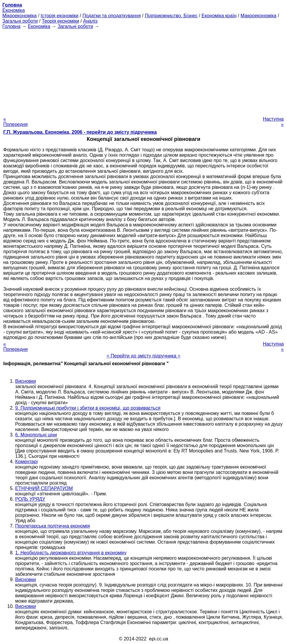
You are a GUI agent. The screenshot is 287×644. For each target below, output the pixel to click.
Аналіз (90, 21)
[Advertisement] (143, 71)
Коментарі (26, 462)
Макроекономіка (259, 16)
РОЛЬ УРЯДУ (30, 499)
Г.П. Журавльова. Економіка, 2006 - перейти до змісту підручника (80, 132)
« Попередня (15, 122)
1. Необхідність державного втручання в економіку (71, 553)
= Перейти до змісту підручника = (143, 356)
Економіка (14, 10)
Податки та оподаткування (112, 16)
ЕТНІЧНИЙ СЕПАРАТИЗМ (44, 488)
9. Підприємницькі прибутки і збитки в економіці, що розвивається (88, 408)
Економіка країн (219, 16)
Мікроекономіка (19, 16)
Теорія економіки (61, 21)
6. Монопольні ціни (36, 435)
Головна (11, 26)
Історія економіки (60, 16)
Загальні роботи (20, 21)
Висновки (26, 381)
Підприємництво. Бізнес (171, 16)
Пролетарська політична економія (52, 526)
